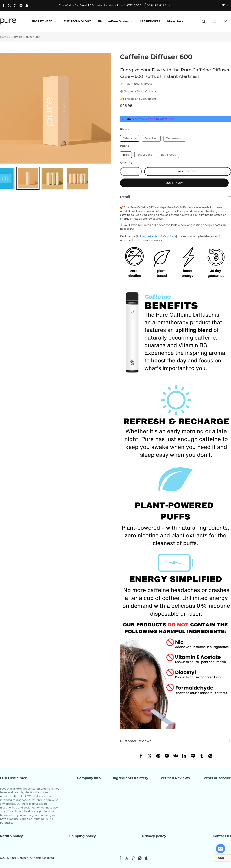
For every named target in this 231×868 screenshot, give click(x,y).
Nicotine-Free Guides (113, 21)
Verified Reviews (175, 778)
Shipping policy (83, 836)
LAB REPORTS (150, 21)
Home (4, 37)
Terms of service (216, 778)
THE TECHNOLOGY (77, 21)
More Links (175, 21)
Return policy (11, 836)
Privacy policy (154, 836)
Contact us (222, 836)
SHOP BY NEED (42, 21)
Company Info (89, 778)
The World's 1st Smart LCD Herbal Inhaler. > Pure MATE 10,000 (100, 5)
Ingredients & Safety (131, 778)
